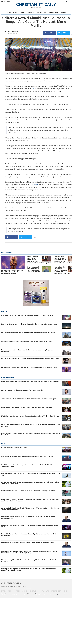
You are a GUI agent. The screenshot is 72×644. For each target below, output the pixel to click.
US (3, 13)
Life (45, 13)
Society (39, 13)
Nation (4, 591)
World (9, 13)
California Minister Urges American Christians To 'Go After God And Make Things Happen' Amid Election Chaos (28, 569)
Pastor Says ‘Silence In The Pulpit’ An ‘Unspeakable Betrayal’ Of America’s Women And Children (30, 526)
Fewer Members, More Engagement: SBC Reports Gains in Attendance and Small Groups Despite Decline (31, 434)
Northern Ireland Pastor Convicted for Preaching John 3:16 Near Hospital (34, 269)
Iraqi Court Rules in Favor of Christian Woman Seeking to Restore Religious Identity (29, 324)
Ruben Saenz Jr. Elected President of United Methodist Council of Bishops (27, 407)
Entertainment (54, 13)
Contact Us (15, 594)
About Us (4, 594)
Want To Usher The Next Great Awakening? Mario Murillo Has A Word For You (27, 456)
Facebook (64, 1)
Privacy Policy (26, 594)
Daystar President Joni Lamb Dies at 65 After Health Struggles (22, 390)
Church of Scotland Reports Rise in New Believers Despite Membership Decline (28, 333)
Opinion (63, 13)
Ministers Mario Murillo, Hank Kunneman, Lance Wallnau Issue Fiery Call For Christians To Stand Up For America (30, 483)
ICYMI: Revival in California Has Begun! (14, 448)
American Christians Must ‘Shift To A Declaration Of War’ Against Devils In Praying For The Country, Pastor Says (30, 509)
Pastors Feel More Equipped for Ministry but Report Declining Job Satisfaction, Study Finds (62, 270)
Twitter (67, 1)
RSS (69, 1)
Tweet (62, 33)
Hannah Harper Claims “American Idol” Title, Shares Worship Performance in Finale (12, 272)
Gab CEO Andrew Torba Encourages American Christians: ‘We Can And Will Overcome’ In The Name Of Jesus (31, 466)
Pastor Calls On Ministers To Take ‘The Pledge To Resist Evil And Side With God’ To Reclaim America (29, 517)
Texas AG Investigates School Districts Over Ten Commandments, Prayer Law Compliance (27, 351)
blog (33, 89)
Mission (23, 13)
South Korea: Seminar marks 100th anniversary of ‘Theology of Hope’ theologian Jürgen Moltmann (31, 425)
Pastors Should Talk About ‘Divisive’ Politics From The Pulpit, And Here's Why (27, 543)
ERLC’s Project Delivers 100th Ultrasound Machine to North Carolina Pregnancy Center (30, 359)
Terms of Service (40, 594)
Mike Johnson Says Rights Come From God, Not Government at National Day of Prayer (30, 382)
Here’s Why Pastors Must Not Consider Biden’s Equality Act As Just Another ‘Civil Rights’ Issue (29, 535)
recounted (35, 185)
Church (16, 13)
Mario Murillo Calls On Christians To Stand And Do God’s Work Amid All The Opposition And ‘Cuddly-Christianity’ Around (30, 500)
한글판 (9, 1)
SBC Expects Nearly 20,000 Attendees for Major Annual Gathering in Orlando (27, 341)
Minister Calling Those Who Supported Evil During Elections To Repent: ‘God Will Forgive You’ (28, 561)
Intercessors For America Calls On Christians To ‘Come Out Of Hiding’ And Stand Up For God (31, 474)
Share (48, 33)
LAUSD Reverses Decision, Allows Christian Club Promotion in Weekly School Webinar (30, 416)
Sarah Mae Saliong (12, 32)
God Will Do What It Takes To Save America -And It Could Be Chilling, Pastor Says (28, 491)
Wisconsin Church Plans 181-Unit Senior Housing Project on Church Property (27, 315)
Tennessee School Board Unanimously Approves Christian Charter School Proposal (29, 399)
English (4, 1)
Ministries (31, 13)
